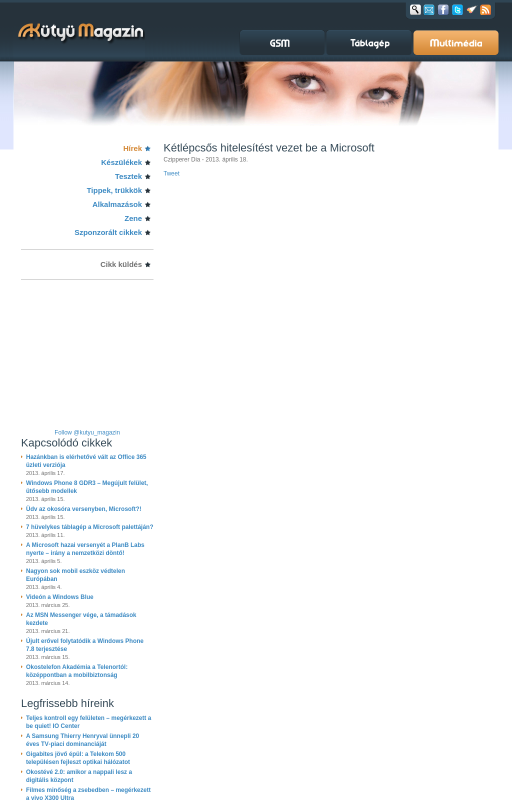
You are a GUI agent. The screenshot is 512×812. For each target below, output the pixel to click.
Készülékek (121, 162)
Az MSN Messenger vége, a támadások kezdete (81, 619)
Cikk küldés (121, 264)
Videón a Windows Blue (60, 597)
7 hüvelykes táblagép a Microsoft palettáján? (90, 527)
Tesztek (128, 176)
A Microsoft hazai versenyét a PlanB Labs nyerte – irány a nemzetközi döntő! (85, 549)
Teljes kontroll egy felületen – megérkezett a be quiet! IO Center (89, 722)
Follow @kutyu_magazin (87, 432)
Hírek (132, 148)
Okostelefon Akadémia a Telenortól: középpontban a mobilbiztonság (77, 671)
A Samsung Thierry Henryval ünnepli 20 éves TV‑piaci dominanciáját (82, 740)
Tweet (171, 173)
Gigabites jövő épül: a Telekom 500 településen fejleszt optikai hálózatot (78, 758)
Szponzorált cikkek (108, 232)
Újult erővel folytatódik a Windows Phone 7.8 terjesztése (85, 645)
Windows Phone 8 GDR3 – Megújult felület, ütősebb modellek (87, 487)
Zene (133, 218)
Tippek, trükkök (114, 190)
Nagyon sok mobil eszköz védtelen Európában (75, 575)
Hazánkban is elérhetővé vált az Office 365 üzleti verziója (86, 461)
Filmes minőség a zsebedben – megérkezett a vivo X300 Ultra (88, 794)
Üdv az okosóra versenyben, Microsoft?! (84, 509)
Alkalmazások (117, 204)
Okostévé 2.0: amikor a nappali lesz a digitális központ (79, 776)
